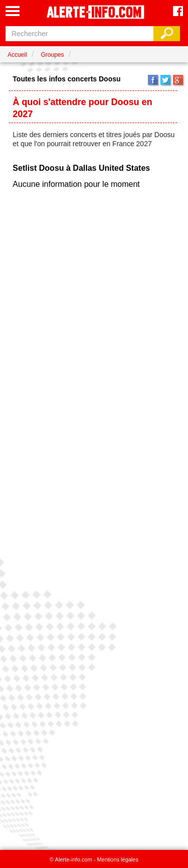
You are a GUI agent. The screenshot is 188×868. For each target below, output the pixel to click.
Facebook (153, 80)
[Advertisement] (94, 516)
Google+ (178, 80)
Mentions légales (118, 859)
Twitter (165, 80)
